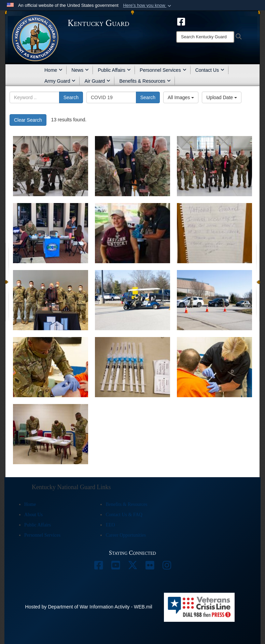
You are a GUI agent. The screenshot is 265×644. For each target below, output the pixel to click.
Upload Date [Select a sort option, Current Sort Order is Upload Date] (222, 97)
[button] (148, 5)
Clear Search (28, 120)
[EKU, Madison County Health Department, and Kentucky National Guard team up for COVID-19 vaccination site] (132, 233)
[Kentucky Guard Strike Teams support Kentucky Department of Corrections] (51, 367)
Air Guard (97, 81)
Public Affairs (114, 70)
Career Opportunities (126, 535)
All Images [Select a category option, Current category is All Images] (181, 97)
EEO (110, 525)
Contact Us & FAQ (124, 515)
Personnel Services (163, 70)
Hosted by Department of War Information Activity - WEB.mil (89, 607)
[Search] (205, 37)
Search (71, 97)
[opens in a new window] (181, 21)
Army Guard (60, 81)
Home (53, 70)
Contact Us (210, 70)
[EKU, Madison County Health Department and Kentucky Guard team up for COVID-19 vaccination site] (51, 233)
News (80, 70)
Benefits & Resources (145, 81)
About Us (33, 515)
